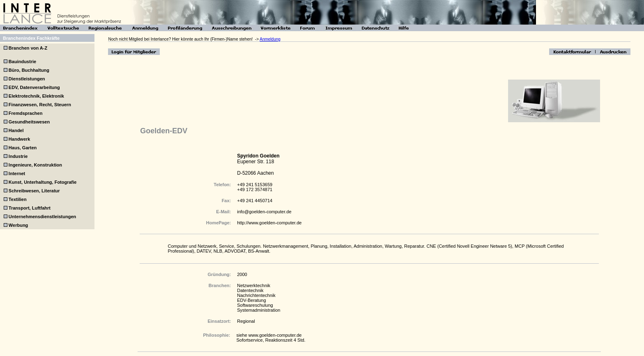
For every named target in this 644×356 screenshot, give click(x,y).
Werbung (18, 225)
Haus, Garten (23, 148)
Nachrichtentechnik (256, 295)
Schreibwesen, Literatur (34, 191)
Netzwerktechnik (254, 285)
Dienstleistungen (27, 79)
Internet (17, 173)
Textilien (18, 199)
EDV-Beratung (251, 300)
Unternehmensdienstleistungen (42, 217)
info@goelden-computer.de (264, 212)
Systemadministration (259, 310)
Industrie (18, 156)
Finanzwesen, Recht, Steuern (40, 105)
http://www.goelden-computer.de (269, 223)
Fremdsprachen (26, 113)
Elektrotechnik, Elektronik (36, 96)
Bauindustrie (22, 62)
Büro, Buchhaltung (29, 70)
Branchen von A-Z (27, 48)
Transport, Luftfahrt (30, 208)
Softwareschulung (255, 305)
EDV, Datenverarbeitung (34, 87)
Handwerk (20, 139)
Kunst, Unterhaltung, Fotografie (43, 182)
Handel (16, 130)
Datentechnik (250, 290)
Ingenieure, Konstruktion (35, 165)
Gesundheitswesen (29, 122)
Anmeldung (270, 39)
